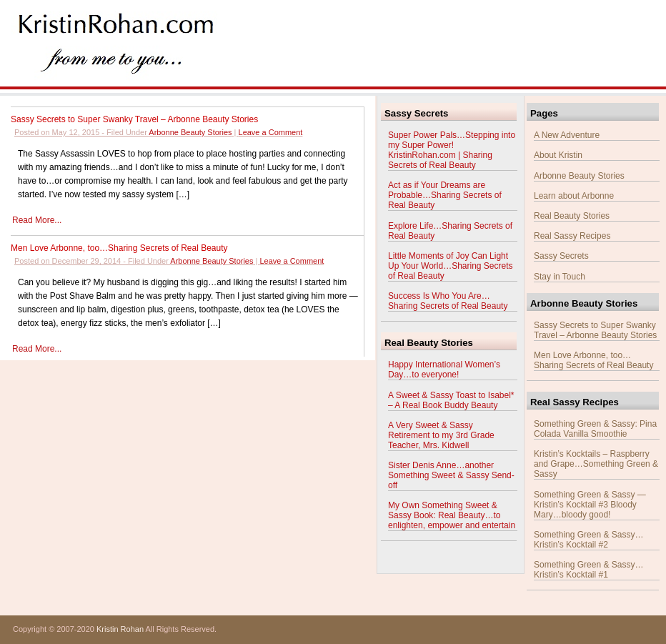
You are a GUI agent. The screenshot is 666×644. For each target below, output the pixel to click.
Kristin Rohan (120, 629)
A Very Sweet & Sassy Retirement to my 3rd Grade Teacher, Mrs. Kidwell (441, 435)
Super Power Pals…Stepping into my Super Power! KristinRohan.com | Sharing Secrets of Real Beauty (452, 150)
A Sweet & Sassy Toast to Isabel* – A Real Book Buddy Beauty (451, 400)
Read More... (37, 220)
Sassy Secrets (561, 256)
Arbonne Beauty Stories (190, 132)
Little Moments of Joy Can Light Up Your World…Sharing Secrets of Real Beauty (451, 266)
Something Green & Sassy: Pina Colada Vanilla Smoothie (595, 429)
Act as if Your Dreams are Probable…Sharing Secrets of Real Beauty (445, 195)
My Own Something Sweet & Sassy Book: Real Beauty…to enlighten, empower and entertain (452, 515)
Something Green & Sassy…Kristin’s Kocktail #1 (588, 570)
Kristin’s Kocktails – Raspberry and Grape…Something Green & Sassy (596, 464)
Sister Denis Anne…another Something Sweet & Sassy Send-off (451, 475)
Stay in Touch (560, 277)
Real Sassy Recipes (572, 236)
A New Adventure (567, 135)
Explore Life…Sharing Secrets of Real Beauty (450, 231)
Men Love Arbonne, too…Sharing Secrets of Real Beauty (119, 248)
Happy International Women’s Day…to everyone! (444, 370)
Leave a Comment (271, 132)
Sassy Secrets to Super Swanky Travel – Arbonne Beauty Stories (134, 119)
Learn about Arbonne (574, 196)
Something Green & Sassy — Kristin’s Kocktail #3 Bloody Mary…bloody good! (590, 505)
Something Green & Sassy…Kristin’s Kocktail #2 (588, 540)
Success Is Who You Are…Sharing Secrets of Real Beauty (448, 301)
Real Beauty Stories (572, 216)
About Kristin (558, 155)
